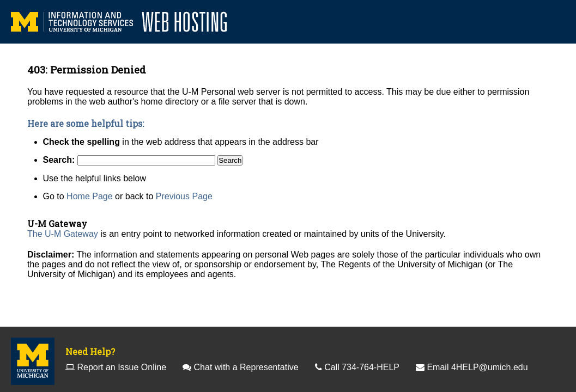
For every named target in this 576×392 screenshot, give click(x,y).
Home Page (90, 196)
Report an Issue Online (122, 367)
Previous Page (184, 196)
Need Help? (90, 351)
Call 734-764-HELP (362, 367)
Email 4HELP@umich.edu (477, 367)
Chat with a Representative (246, 367)
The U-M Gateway (63, 234)
